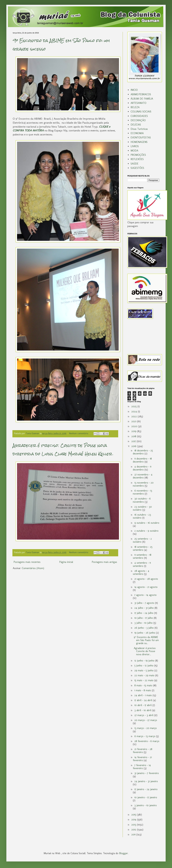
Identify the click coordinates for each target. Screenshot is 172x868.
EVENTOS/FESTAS (141, 138)
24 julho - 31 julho (144, 608)
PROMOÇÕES (138, 155)
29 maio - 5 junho (144, 670)
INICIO (134, 90)
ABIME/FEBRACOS (141, 94)
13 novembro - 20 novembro (143, 484)
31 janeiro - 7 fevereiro (147, 773)
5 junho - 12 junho (144, 665)
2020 (135, 426)
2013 (134, 825)
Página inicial (66, 562)
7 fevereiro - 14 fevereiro (142, 767)
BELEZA (135, 107)
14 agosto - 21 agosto (146, 587)
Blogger (124, 853)
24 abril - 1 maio (143, 695)
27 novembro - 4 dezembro (143, 476)
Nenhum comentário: (79, 433)
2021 (134, 421)
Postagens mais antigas (104, 562)
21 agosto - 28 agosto (146, 579)
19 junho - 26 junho (145, 633)
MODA (134, 151)
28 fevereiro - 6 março (147, 741)
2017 (134, 441)
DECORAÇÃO (138, 120)
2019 (134, 431)
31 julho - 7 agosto (145, 603)
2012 (134, 830)
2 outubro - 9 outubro (146, 531)
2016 (134, 446)
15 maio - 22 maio (144, 680)
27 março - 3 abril (144, 715)
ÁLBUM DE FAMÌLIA (142, 99)
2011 (134, 834)
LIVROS (135, 146)
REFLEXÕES (137, 159)
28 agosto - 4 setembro (141, 572)
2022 (134, 416)
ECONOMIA (137, 133)
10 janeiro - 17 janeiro (146, 797)
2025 (134, 406)
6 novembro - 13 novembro (142, 492)
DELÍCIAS (136, 125)
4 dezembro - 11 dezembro (142, 468)
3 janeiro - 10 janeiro (146, 805)
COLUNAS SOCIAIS (141, 112)
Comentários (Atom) (33, 568)
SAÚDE (134, 164)
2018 (134, 436)
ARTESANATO (138, 103)
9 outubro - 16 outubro (147, 523)
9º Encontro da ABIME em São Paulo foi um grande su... (146, 640)
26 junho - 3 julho (144, 628)
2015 (134, 815)
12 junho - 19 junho (145, 661)
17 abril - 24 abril (144, 700)
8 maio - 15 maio (144, 685)
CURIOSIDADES (139, 116)
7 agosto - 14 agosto (145, 595)
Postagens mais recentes (27, 562)
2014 (134, 820)
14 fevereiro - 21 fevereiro (142, 759)
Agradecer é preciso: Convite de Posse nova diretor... (145, 651)
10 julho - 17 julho (144, 618)
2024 (135, 411)
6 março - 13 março (145, 736)
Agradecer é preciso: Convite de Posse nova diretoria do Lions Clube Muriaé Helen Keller (63, 450)
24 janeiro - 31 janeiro (146, 781)
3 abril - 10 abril (143, 710)
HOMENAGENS (139, 142)
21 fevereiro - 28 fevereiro (143, 751)
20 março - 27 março (146, 720)
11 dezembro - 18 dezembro (142, 460)
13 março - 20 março (146, 728)
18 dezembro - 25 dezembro (143, 452)
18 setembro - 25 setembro (143, 548)
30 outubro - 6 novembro (142, 500)
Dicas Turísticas (139, 129)
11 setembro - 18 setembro (142, 556)
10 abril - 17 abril (143, 705)
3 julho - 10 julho (144, 623)
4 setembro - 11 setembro (142, 564)
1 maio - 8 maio (143, 690)
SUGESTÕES (137, 168)
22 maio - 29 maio (145, 675)
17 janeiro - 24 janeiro (146, 789)
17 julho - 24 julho (144, 613)
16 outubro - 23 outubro (142, 516)
